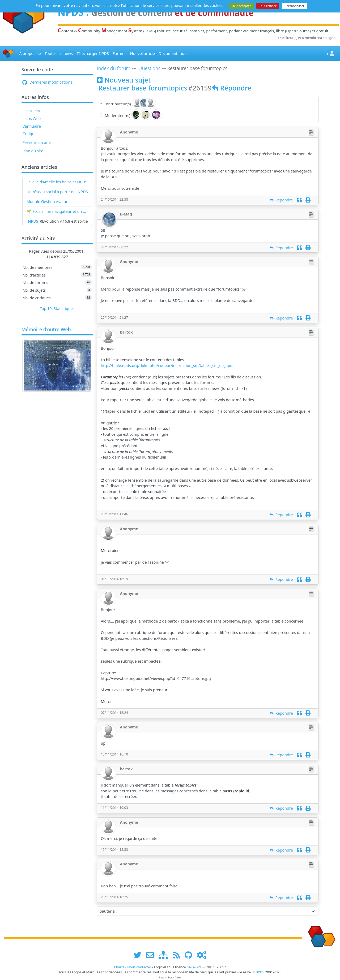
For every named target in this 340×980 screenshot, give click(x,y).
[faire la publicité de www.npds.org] (152, 955)
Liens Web (31, 118)
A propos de (30, 53)
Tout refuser (268, 6)
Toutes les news (59, 53)
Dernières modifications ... (49, 82)
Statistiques (64, 308)
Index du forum (114, 68)
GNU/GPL (194, 967)
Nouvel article (143, 53)
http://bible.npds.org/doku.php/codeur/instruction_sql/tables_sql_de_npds (167, 366)
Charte (119, 967)
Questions (149, 68)
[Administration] (202, 955)
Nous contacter (139, 967)
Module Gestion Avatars (48, 202)
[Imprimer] (308, 200)
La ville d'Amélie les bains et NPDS (57, 182)
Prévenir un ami (37, 142)
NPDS (83, 192)
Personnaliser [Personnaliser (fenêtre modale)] (295, 6)
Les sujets (31, 111)
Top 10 (46, 308)
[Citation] (299, 200)
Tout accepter (241, 6)
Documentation (173, 53)
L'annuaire (31, 126)
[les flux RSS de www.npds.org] (178, 955)
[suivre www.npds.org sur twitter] (139, 955)
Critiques (30, 134)
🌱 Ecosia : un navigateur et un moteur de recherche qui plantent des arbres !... (57, 211)
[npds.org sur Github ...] (190, 955)
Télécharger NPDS (93, 53)
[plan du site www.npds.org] (165, 955)
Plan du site (33, 151)
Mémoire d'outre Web (46, 330)
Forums (119, 53)
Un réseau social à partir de (51, 192)
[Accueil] (8, 54)
